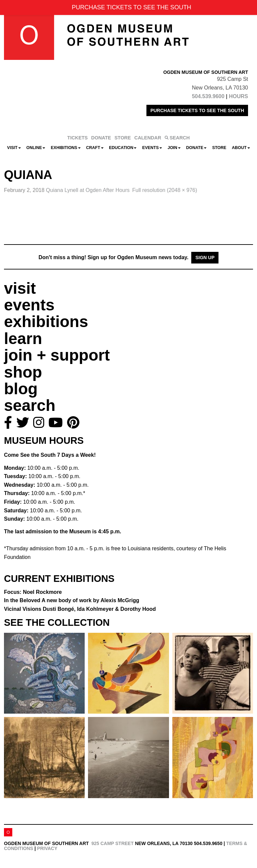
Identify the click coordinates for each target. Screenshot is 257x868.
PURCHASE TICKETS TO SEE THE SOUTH (197, 110)
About (241, 148)
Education (123, 148)
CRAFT (95, 148)
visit (20, 288)
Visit (14, 148)
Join (174, 148)
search (30, 405)
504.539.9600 (208, 96)
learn (23, 339)
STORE (123, 138)
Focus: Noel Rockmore (33, 592)
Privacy (47, 848)
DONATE (101, 138)
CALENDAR (148, 138)
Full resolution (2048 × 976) (165, 190)
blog (21, 389)
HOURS (238, 96)
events (29, 305)
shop (23, 372)
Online (36, 148)
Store (219, 148)
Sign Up (205, 258)
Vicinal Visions (80, 609)
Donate (196, 148)
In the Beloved (72, 600)
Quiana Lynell (88, 190)
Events (152, 148)
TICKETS (78, 138)
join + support (57, 355)
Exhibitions (66, 148)
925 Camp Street (112, 843)
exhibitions (46, 322)
